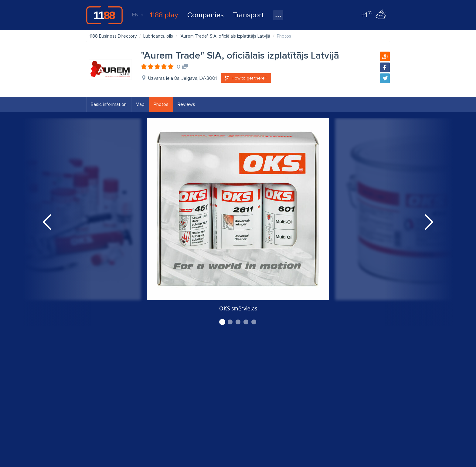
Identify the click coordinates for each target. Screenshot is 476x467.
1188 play (164, 15)
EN (138, 15)
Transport (248, 15)
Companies (206, 15)
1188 (104, 15)
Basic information (109, 104)
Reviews (186, 104)
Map (140, 104)
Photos (161, 104)
